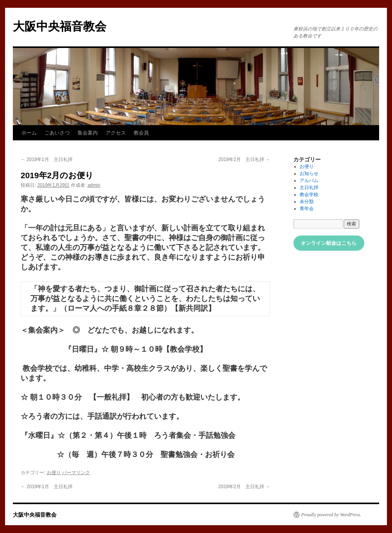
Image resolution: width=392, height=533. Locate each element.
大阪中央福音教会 (60, 26)
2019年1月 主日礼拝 (47, 159)
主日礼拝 (309, 188)
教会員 (141, 133)
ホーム (29, 133)
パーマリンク (76, 473)
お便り (54, 473)
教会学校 (309, 195)
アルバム (309, 181)
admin (94, 185)
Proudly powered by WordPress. (331, 515)
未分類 (307, 202)
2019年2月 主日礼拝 (244, 159)
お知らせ (309, 174)
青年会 (307, 209)
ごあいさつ (57, 133)
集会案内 (88, 133)
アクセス (116, 133)
